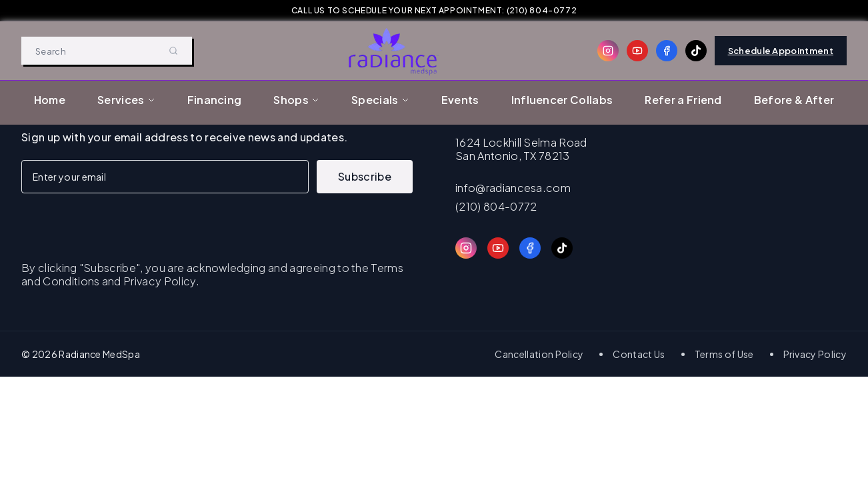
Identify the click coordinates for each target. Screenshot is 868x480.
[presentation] (123, 219)
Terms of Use (724, 354)
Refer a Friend (683, 100)
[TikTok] (696, 51)
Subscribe (365, 176)
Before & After (794, 100)
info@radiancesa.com (513, 188)
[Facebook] (667, 51)
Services (126, 100)
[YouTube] (637, 51)
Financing (215, 100)
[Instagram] (608, 51)
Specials (380, 100)
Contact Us (639, 354)
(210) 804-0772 (496, 207)
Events (460, 100)
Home (50, 100)
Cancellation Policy (539, 354)
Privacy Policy (815, 354)
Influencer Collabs (562, 100)
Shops (296, 100)
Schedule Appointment (781, 51)
